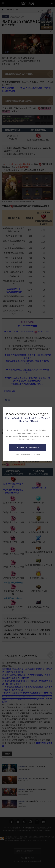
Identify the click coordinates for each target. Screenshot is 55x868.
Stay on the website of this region (28, 454)
